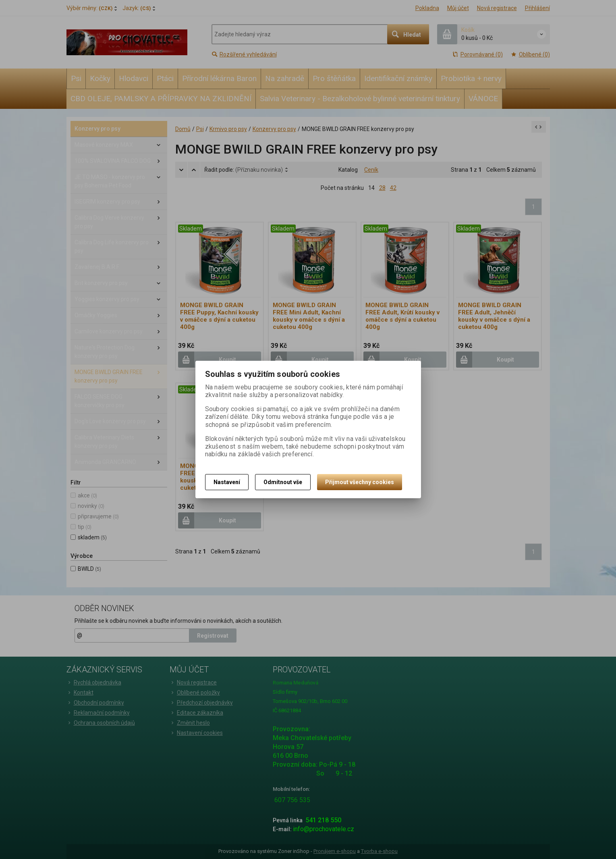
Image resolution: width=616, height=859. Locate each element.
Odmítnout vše (283, 482)
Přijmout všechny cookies (360, 482)
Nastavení (227, 482)
